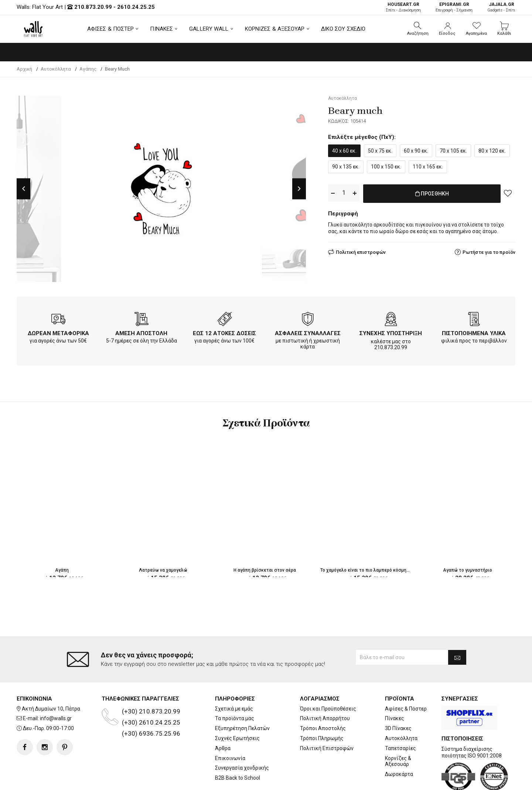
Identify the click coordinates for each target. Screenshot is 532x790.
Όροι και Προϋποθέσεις (328, 679)
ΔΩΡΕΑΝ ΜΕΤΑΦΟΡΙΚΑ (58, 333)
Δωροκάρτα (399, 745)
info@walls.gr (56, 689)
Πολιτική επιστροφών (361, 251)
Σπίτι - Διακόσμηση (403, 7)
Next (299, 189)
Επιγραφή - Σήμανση (454, 7)
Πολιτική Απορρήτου (325, 689)
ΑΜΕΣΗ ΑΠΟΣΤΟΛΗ (141, 333)
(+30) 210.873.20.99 (151, 682)
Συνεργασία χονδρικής (242, 739)
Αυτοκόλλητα (401, 709)
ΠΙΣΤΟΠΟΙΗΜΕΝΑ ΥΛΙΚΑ (474, 333)
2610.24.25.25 (136, 7)
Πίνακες (395, 689)
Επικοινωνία (230, 729)
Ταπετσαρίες (400, 719)
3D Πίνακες (398, 699)
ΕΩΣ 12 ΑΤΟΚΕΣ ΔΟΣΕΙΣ (224, 333)
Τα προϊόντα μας (235, 689)
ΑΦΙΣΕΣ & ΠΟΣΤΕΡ (111, 29)
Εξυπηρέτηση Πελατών (242, 699)
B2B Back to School (238, 748)
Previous (23, 189)
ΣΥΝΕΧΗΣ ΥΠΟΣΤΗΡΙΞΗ (391, 333)
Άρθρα (223, 719)
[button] (418, 29)
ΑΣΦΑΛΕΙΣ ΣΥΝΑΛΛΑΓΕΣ (308, 333)
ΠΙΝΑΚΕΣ (161, 29)
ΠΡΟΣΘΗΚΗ (432, 193)
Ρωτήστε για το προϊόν (489, 251)
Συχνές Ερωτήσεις (237, 709)
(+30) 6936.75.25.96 (151, 704)
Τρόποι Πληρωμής (322, 709)
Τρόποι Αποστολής (323, 699)
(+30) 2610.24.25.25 (151, 693)
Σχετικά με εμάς (234, 679)
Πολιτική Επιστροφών (327, 719)
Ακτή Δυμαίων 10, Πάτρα (51, 679)
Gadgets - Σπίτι (501, 7)
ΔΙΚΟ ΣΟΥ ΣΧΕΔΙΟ (343, 29)
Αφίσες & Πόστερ (406, 679)
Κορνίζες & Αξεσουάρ (398, 732)
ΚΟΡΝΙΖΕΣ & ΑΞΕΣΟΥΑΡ (275, 29)
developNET (328, 780)
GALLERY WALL (209, 29)
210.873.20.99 (93, 7)
